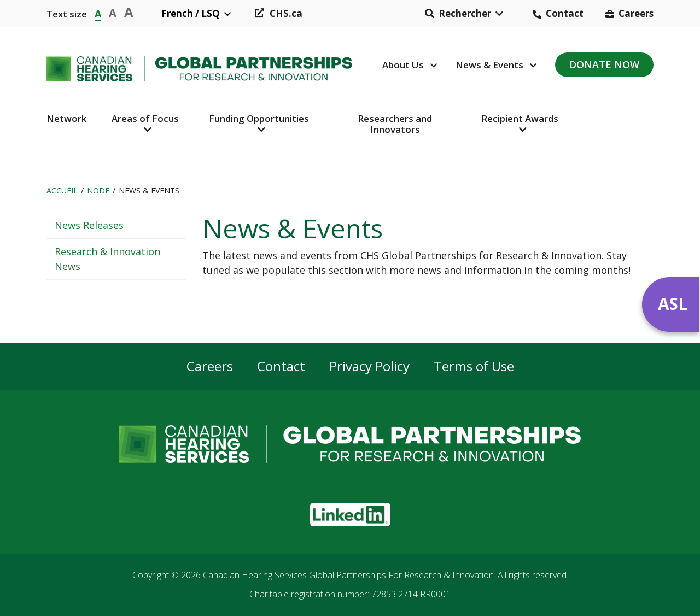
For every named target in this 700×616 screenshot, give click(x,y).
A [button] (98, 13)
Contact (565, 13)
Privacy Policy (369, 366)
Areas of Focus (145, 118)
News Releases (89, 225)
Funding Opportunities (259, 118)
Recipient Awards (520, 118)
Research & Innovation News (107, 259)
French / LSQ (191, 13)
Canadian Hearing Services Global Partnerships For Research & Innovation (348, 575)
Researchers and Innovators (395, 124)
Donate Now (604, 64)
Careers (636, 13)
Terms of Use (474, 366)
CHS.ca (286, 13)
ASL (673, 304)
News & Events (489, 65)
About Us (403, 65)
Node (98, 190)
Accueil (62, 190)
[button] (464, 14)
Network (66, 118)
